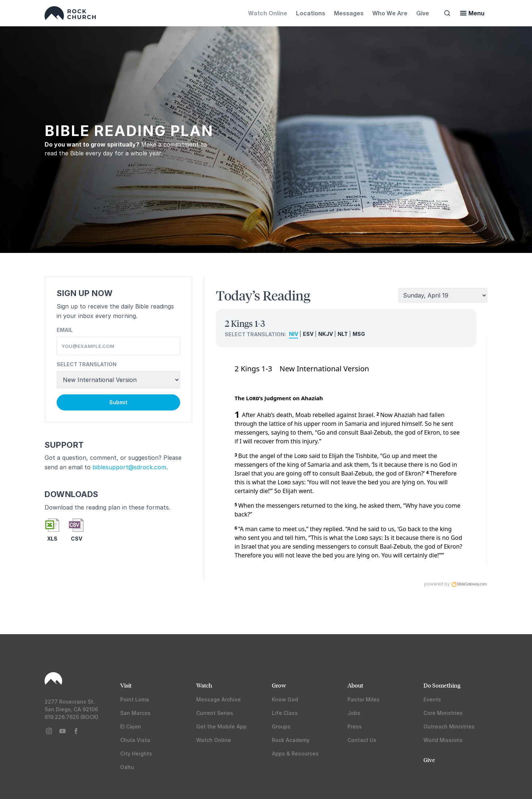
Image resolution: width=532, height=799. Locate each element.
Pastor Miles (364, 699)
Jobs (354, 713)
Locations (311, 13)
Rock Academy (291, 740)
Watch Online (268, 13)
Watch (204, 685)
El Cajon (131, 726)
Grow (279, 685)
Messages (349, 13)
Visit (126, 685)
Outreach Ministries (449, 726)
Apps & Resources (295, 753)
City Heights (136, 753)
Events (432, 699)
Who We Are (390, 13)
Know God (285, 699)
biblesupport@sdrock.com (129, 467)
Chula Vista (135, 740)
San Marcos (135, 713)
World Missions (443, 740)
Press (355, 726)
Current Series (215, 713)
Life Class (285, 713)
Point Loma (135, 699)
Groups (281, 726)
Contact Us (362, 740)
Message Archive (218, 699)
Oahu (127, 767)
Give (423, 13)
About (355, 685)
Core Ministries (443, 713)
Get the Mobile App (221, 726)
